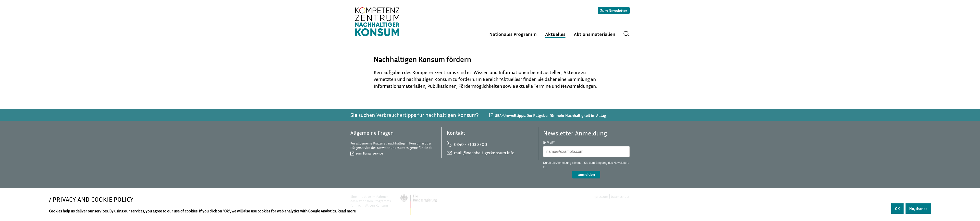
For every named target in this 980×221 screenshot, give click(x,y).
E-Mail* (549, 142)
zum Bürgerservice (369, 153)
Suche (627, 34)
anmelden (586, 174)
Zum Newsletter (614, 11)
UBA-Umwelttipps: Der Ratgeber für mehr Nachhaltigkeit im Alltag (550, 115)
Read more (347, 211)
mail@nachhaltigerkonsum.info (484, 153)
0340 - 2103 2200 (471, 144)
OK (897, 209)
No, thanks (918, 209)
